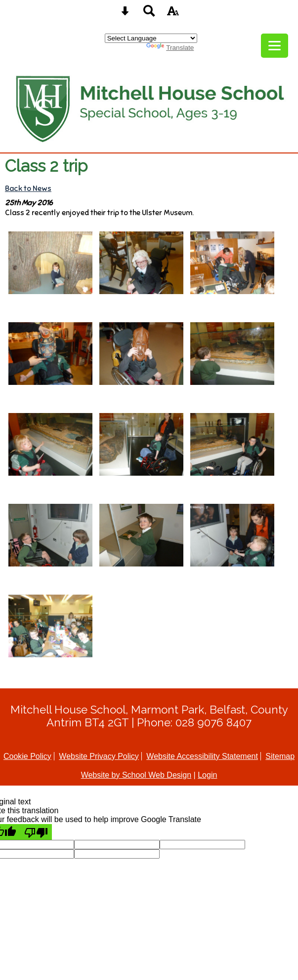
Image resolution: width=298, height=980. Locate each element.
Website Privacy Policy (99, 756)
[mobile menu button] (275, 46)
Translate (170, 48)
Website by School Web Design (136, 775)
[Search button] (149, 14)
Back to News (28, 188)
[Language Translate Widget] (151, 38)
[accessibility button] (173, 14)
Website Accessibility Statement (202, 756)
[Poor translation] (36, 832)
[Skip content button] (125, 14)
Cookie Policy (27, 756)
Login (207, 775)
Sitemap (280, 756)
